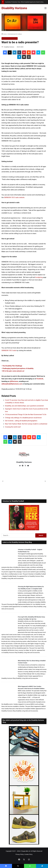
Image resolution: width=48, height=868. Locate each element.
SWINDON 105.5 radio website (14, 197)
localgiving (39, 277)
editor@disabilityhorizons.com (12, 384)
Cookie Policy (29, 854)
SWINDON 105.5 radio (9, 350)
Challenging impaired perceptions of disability (18, 368)
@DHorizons (14, 381)
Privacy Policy (20, 854)
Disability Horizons (9, 47)
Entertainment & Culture (15, 34)
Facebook (40, 379)
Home (4, 34)
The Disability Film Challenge (12, 366)
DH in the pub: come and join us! (13, 371)
